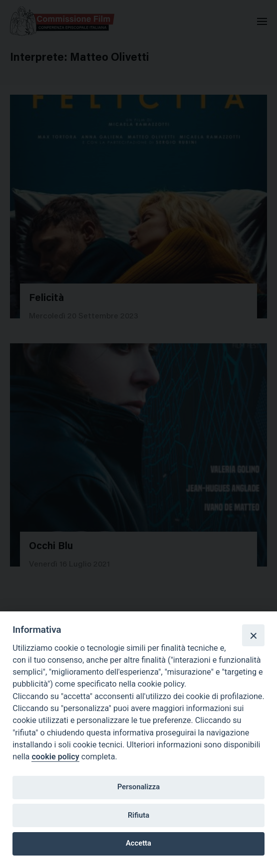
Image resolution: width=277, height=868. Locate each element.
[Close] (253, 635)
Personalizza (138, 787)
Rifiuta (138, 815)
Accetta (138, 843)
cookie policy (55, 757)
